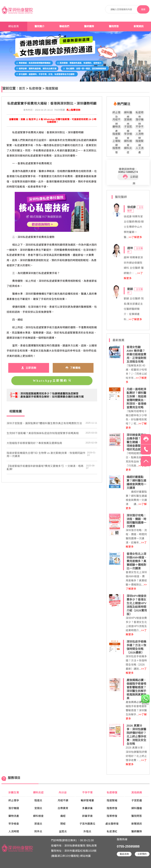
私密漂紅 (112, 831)
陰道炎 (38, 800)
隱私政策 (92, 846)
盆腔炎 (63, 831)
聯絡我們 (64, 26)
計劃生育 (14, 793)
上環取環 (116, 141)
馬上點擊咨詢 (73, 110)
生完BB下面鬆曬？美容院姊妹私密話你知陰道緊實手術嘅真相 (43, 433)
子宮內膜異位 (87, 824)
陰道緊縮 (52, 89)
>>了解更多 (135, 237)
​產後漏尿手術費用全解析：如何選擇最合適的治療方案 (52, 397)
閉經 (63, 824)
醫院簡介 (39, 26)
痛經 (63, 816)
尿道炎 (38, 824)
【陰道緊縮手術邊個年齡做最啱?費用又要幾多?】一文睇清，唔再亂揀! (45, 468)
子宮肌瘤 (128, 127)
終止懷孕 (116, 113)
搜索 (143, 9)
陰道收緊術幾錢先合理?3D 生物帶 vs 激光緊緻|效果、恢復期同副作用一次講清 (46, 455)
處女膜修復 (112, 824)
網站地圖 (85, 856)
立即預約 (142, 854)
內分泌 (63, 793)
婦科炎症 (128, 149)
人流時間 (140, 134)
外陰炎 (87, 831)
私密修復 (35, 89)
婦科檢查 (128, 141)
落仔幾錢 (140, 120)
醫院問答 (114, 26)
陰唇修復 (116, 149)
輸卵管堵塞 (87, 800)
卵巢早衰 (87, 816)
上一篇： (15, 394)
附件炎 (38, 831)
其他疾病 (137, 793)
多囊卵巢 (87, 808)
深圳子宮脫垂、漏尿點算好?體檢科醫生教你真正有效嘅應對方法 (44, 423)
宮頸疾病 (128, 120)
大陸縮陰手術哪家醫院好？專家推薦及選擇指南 (34, 443)
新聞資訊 (139, 26)
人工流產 (140, 149)
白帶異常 (63, 808)
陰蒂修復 (112, 816)
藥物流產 (116, 127)
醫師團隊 (89, 26)
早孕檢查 (128, 134)
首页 (22, 89)
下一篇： (15, 397)
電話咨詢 (124, 854)
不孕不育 (140, 127)
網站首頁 (14, 26)
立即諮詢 (130, 177)
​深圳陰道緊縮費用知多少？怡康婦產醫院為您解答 (49, 394)
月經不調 (116, 120)
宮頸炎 (38, 808)
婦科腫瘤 (128, 113)
